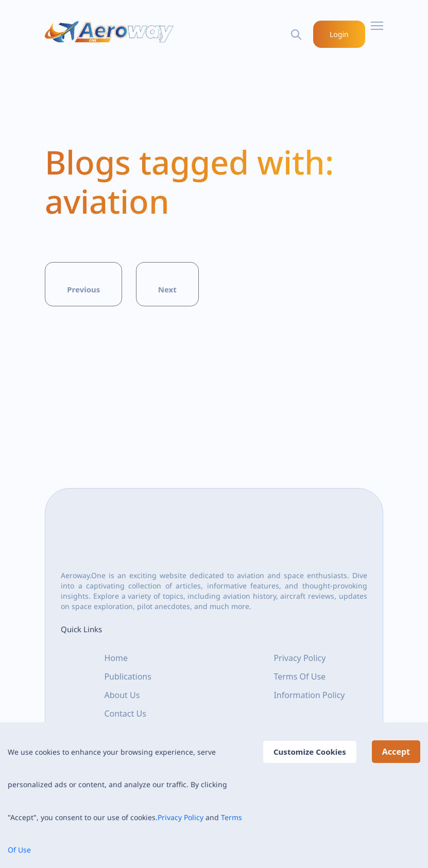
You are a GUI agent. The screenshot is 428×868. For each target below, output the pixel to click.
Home (116, 658)
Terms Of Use (299, 676)
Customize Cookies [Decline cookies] (310, 752)
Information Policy (309, 695)
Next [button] (167, 289)
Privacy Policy (181, 817)
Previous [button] (83, 289)
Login (340, 34)
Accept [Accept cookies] (396, 752)
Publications (127, 676)
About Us (122, 695)
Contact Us (125, 714)
